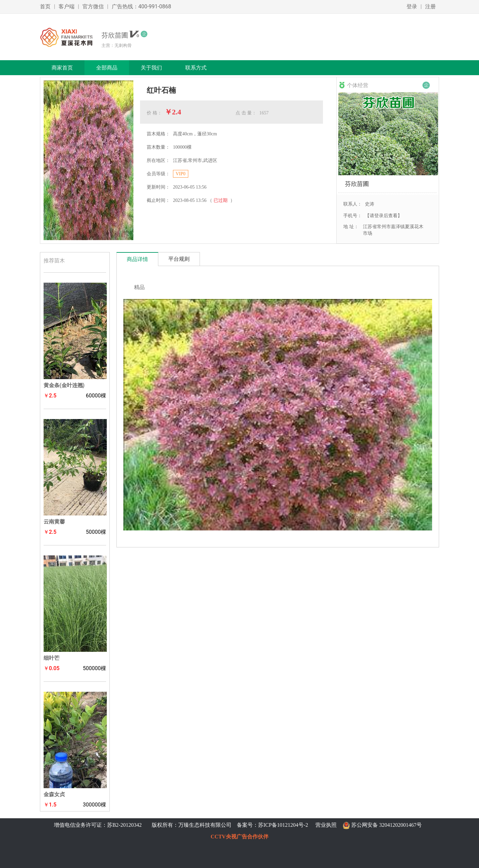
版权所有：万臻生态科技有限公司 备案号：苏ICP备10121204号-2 (229, 825)
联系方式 (196, 68)
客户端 (67, 6)
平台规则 (179, 259)
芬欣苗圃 (357, 184)
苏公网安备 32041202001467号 (387, 825)
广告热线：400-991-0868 (142, 6)
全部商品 (107, 68)
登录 (412, 6)
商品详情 (137, 259)
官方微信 (93, 6)
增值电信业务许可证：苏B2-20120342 (98, 825)
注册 (430, 6)
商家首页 (62, 68)
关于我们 (151, 68)
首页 (45, 6)
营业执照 (326, 825)
